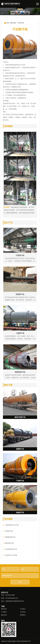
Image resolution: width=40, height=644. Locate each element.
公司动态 (23, 612)
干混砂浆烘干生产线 (12, 525)
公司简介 (23, 609)
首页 (8, 23)
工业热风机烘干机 (11, 549)
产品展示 (4, 612)
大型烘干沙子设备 (11, 555)
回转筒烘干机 (9, 543)
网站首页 (4, 609)
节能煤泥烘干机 (10, 537)
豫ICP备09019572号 (24, 641)
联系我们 (23, 615)
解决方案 (13, 23)
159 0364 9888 (10, 595)
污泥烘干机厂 (9, 531)
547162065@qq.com (12, 598)
